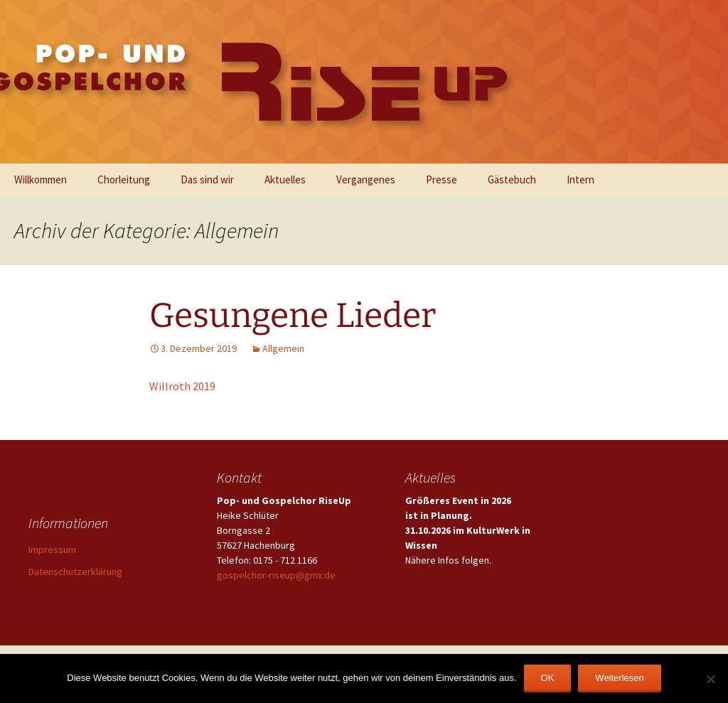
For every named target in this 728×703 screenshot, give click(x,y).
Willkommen (41, 179)
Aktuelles (285, 179)
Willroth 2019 (182, 386)
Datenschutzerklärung (75, 571)
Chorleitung (124, 179)
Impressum (52, 549)
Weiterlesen (619, 678)
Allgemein (283, 348)
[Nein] (710, 679)
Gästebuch (512, 179)
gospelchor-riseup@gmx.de (276, 575)
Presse (441, 179)
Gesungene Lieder (293, 316)
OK (548, 678)
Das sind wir (207, 179)
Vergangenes (366, 179)
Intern (580, 179)
